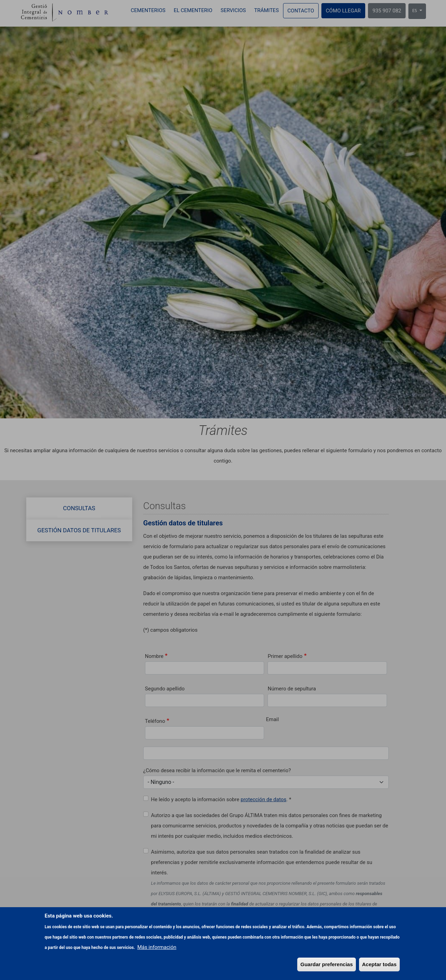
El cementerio (193, 10)
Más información (157, 959)
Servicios (233, 10)
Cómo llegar (343, 11)
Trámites (266, 10)
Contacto (301, 11)
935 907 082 (387, 11)
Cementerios (148, 10)
